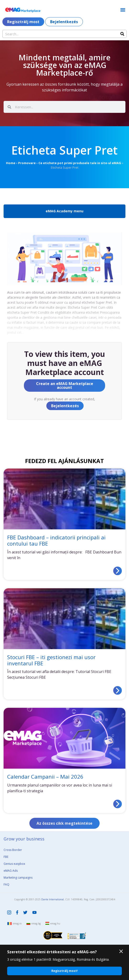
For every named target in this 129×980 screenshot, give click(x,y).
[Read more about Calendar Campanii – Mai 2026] (118, 804)
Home (11, 163)
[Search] (122, 34)
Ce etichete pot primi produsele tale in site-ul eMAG (80, 163)
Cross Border (13, 850)
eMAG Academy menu (64, 211)
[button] (123, 10)
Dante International (53, 899)
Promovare (27, 163)
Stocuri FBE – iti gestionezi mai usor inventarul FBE (51, 660)
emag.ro (17, 923)
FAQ (6, 884)
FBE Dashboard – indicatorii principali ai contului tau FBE (56, 540)
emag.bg (36, 923)
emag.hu (55, 923)
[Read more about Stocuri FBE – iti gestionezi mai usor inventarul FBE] (118, 690)
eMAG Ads (11, 871)
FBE (6, 857)
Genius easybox (14, 864)
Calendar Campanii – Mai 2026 (45, 777)
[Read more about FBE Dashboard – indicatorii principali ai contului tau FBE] (118, 571)
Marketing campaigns (18, 878)
